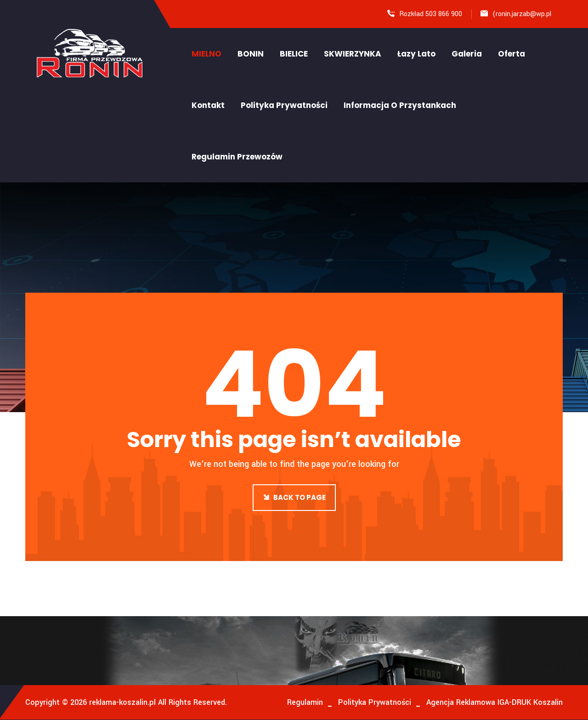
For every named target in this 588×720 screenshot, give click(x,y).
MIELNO (206, 54)
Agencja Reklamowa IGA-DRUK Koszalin (495, 702)
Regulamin (305, 702)
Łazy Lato (416, 54)
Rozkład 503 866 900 (431, 14)
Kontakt (208, 105)
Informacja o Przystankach (400, 105)
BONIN (251, 54)
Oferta (512, 54)
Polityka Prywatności (284, 105)
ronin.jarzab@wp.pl (523, 14)
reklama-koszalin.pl (121, 702)
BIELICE (294, 54)
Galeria (467, 54)
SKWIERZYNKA (353, 54)
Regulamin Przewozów (237, 157)
